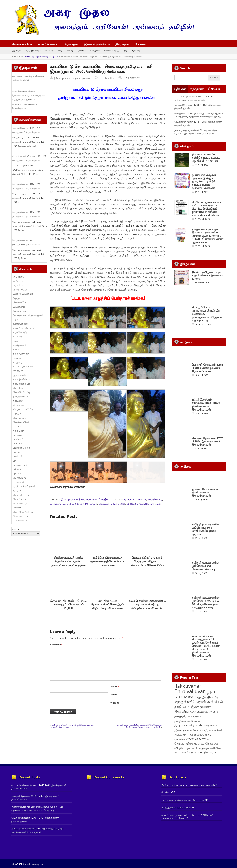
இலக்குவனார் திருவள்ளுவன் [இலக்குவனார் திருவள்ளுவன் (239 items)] (193, 709)
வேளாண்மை (20, 520)
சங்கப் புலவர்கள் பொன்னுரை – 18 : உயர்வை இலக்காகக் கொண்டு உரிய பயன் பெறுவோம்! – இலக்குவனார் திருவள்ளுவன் (206, 646)
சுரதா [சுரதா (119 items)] (206, 748)
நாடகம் (17, 426)
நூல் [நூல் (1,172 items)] (211, 691)
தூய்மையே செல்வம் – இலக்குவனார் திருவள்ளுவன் (207, 492)
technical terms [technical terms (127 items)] (197, 739)
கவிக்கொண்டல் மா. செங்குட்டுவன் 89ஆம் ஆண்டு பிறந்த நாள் (72, 726)
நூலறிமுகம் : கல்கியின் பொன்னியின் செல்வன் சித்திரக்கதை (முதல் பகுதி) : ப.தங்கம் (140, 726)
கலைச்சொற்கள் (21, 354)
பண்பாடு (18, 443)
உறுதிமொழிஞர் (21, 332)
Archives (16, 529)
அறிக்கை (18, 281)
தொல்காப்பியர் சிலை (112, 504)
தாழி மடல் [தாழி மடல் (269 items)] (182, 707)
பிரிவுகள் (214, 89)
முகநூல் (17, 490)
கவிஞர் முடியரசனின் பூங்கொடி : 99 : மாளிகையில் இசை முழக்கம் (205, 529)
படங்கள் (18, 435)
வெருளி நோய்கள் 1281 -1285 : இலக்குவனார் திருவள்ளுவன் (207, 368)
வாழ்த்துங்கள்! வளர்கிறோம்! (176, 808)
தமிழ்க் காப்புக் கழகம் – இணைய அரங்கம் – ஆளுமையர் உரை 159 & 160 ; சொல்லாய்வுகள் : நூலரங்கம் (207, 236)
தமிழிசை (18, 401)
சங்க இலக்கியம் (49, 44)
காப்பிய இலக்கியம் (23, 366)
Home (27, 56)
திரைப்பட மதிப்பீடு (23, 409)
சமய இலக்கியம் (33, 51)
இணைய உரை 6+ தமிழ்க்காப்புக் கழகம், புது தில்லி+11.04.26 (206, 157)
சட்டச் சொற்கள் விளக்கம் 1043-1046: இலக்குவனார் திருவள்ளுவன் (194, 98)
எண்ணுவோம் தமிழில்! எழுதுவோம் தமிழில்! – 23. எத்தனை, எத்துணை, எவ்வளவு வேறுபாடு (198, 115)
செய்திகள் (95, 51)
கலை (16, 349)
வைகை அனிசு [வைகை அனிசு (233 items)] (208, 711)
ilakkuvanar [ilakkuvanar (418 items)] (185, 697)
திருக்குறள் (72, 44)
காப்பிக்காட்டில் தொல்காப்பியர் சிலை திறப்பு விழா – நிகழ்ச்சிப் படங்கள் (108, 604)
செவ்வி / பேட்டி (22, 392)
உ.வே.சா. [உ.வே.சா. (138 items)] (205, 735)
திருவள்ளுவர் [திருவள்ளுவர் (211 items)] (192, 716)
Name (115, 686)
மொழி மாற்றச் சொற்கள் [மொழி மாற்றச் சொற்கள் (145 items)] (208, 730)
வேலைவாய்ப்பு (112, 51)
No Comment (132, 78)
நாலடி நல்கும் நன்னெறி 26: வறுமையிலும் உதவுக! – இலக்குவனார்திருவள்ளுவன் (196, 132)
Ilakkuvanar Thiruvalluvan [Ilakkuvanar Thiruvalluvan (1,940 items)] (190, 689)
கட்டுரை (49, 51)
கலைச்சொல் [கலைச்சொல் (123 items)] (205, 744)
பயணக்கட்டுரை (21, 448)
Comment (56, 645)
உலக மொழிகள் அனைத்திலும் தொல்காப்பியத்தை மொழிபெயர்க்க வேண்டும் (147, 604)
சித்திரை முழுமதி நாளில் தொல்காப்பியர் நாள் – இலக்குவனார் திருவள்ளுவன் (68, 561)
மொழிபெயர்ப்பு (22, 495)
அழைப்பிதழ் (20, 289)
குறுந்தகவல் (19, 375)
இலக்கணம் (19, 307)
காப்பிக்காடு (155, 499)
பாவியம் (82, 51)
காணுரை (18, 362)
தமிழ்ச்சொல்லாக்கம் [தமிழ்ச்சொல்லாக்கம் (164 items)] (187, 721)
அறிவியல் (16, 51)
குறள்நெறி (18, 371)
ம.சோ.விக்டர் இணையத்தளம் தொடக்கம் (183, 800)
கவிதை (70, 51)
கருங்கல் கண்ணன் (135, 499)
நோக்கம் (142, 44)
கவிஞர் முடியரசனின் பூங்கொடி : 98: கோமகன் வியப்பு (205, 566)
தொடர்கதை (19, 418)
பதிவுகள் (180, 89)
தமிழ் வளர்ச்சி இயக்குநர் (82, 504)
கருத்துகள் (197, 89)
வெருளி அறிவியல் (23, 512)
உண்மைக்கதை (21, 324)
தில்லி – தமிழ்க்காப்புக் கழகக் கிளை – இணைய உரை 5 (207, 275)
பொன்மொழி (20, 478)
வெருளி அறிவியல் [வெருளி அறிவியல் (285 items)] (208, 702)
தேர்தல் (17, 413)
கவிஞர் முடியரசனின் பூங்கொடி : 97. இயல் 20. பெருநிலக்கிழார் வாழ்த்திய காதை (205, 602)
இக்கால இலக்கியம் (97, 44)
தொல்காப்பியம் (22, 44)
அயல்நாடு (19, 277)
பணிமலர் (18, 439)
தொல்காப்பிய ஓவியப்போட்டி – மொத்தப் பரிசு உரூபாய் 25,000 (68, 604)
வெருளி (17, 508)
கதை (60, 51)
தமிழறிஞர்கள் (20, 396)
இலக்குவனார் (20, 311)
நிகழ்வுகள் (122, 44)
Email (114, 694)
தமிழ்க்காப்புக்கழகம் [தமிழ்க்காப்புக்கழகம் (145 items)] (187, 735)
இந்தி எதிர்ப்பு (20, 302)
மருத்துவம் (19, 482)
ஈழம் (16, 319)
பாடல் (16, 452)
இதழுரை (18, 298)
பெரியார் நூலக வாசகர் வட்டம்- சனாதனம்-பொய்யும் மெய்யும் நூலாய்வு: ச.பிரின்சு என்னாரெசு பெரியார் (207, 208)
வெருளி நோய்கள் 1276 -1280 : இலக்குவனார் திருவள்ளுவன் (207, 441)
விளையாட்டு (20, 503)
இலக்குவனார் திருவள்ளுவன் (45, 56)
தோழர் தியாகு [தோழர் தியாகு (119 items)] (194, 748)
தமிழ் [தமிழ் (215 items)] (178, 716)
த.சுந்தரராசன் (58, 504)
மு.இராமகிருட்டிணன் (24, 486)
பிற (125, 51)
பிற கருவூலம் (20, 465)
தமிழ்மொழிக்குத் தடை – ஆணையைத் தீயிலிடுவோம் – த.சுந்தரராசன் (108, 561)
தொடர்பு (135, 51)
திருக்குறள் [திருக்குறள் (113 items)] (210, 752)
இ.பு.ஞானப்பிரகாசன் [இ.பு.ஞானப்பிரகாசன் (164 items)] (188, 725)
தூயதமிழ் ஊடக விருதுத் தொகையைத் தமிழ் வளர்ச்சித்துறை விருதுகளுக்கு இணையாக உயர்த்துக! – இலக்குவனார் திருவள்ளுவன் (28, 100)
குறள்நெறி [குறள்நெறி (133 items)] (181, 739)
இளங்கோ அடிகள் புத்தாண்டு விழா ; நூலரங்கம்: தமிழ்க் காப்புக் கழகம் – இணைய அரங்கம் (204, 181)
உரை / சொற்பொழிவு (24, 328)
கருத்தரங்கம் (20, 345)
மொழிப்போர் (20, 499)
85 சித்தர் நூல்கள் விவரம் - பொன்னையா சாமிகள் (187, 785)
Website (115, 703)
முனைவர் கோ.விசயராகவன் (144, 504)
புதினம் (17, 469)
